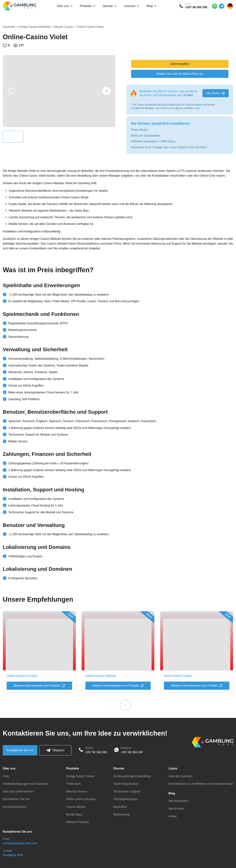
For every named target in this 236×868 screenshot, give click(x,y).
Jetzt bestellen (180, 64)
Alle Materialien (179, 801)
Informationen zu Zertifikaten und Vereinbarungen (201, 784)
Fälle (6, 776)
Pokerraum (73, 784)
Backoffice (120, 807)
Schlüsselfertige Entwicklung (132, 776)
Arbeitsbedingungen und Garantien (26, 784)
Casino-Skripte (76, 807)
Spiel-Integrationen (126, 784)
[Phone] (81, 750)
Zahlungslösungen (125, 799)
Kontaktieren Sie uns (20, 750)
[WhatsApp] (117, 750)
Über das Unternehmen (18, 791)
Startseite (9, 27)
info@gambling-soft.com (20, 843)
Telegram (55, 750)
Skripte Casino (64, 27)
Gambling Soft (13, 855)
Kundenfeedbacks (15, 807)
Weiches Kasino (77, 791)
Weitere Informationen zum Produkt (39, 686)
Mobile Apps (74, 814)
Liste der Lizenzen (181, 776)
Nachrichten (176, 809)
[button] (107, 91)
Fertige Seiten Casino (80, 776)
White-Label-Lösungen (81, 799)
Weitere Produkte (78, 822)
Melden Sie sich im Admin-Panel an (180, 74)
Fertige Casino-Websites (35, 27)
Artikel (173, 816)
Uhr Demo (216, 93)
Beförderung (122, 814)
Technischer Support (127, 791)
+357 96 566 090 (96, 752)
